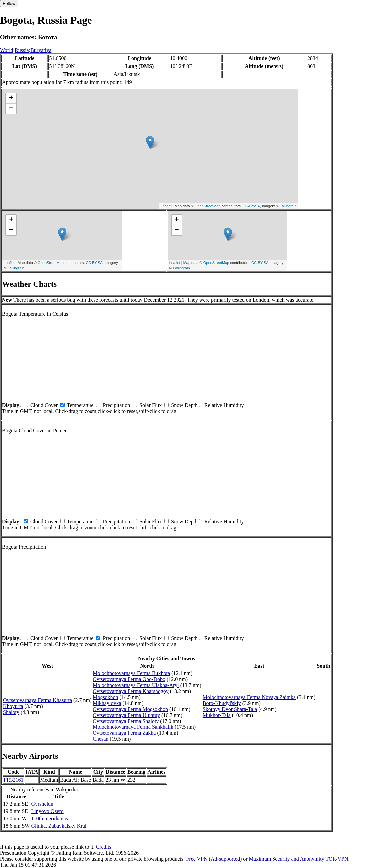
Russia (22, 50)
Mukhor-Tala (217, 715)
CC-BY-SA (251, 206)
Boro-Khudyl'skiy (222, 703)
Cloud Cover (44, 405)
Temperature (80, 405)
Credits (103, 847)
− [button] (11, 109)
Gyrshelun (42, 804)
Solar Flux (151, 405)
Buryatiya (41, 50)
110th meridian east (52, 819)
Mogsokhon (105, 697)
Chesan (101, 739)
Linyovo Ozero (47, 811)
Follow (9, 3)
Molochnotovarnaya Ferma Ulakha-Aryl (136, 685)
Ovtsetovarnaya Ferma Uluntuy (126, 715)
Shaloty (11, 712)
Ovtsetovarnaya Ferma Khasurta (37, 700)
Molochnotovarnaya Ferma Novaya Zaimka (249, 697)
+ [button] (11, 98)
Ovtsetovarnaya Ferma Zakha (124, 733)
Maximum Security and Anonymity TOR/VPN (299, 859)
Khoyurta (13, 706)
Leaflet (166, 206)
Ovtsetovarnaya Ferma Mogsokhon (130, 709)
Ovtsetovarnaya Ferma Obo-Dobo (129, 679)
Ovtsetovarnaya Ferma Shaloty (126, 721)
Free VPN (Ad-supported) (214, 859)
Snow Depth (184, 405)
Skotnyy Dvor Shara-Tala (230, 709)
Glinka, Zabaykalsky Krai (59, 826)
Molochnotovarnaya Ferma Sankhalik (133, 727)
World (7, 50)
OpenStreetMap (208, 206)
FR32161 (14, 780)
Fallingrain (288, 206)
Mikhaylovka (107, 703)
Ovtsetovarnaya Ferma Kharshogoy (131, 691)
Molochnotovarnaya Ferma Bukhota (131, 673)
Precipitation (116, 405)
